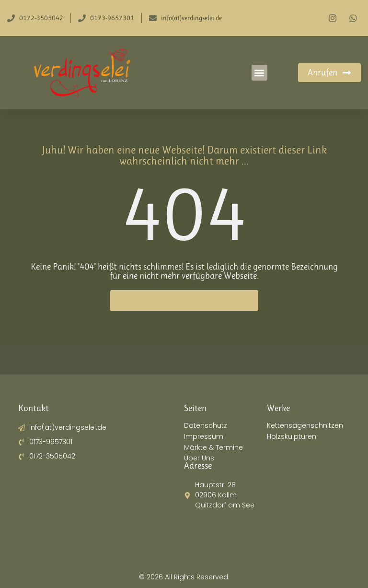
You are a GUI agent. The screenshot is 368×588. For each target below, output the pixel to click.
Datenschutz (206, 426)
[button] (259, 73)
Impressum (204, 437)
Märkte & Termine (213, 448)
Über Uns (199, 458)
